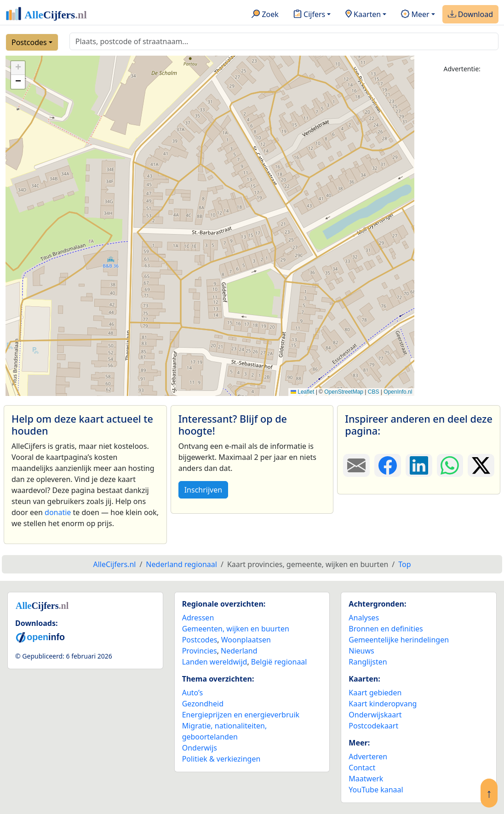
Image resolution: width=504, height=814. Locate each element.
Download (470, 15)
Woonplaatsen (246, 640)
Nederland (239, 651)
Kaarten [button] (363, 15)
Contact (362, 768)
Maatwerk (366, 779)
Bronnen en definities (386, 629)
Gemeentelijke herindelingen (399, 640)
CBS (374, 392)
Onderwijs (200, 748)
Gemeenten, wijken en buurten (236, 629)
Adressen (198, 618)
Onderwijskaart (375, 715)
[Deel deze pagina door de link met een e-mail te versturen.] (356, 465)
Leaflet (302, 392)
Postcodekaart (373, 726)
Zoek (265, 15)
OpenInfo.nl (398, 392)
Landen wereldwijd (215, 662)
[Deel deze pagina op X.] (481, 465)
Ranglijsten (368, 662)
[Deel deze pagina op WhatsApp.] (450, 465)
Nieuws (361, 651)
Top (404, 564)
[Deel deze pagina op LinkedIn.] (419, 465)
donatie (58, 512)
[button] (18, 68)
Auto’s (192, 693)
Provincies (200, 651)
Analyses (364, 618)
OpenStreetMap (344, 392)
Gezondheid (203, 704)
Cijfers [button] (309, 15)
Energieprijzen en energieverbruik (241, 715)
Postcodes (29, 42)
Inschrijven (203, 490)
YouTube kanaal (376, 790)
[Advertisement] (462, 219)
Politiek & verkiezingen (221, 759)
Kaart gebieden (375, 693)
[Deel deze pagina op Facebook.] (388, 465)
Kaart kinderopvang (383, 704)
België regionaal (279, 662)
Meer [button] (415, 15)
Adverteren (368, 757)
